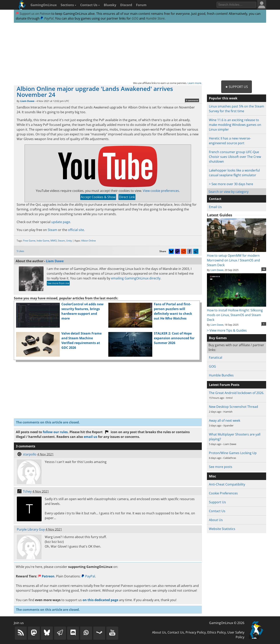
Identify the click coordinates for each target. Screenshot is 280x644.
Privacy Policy (196, 632)
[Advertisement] (140, 52)
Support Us (217, 502)
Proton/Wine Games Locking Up (233, 453)
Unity (69, 241)
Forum (141, 5)
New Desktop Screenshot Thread (233, 407)
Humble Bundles (221, 375)
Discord (126, 5)
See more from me (58, 283)
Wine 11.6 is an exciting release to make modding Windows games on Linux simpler (235, 125)
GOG (135, 18)
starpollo (30, 454)
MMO (54, 241)
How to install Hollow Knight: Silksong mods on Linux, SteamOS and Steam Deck (237, 313)
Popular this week (223, 98)
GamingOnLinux (44, 5)
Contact (215, 199)
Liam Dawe (27, 101)
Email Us (215, 207)
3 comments (192, 100)
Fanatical (216, 357)
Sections (68, 5)
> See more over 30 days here (231, 184)
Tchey (27, 491)
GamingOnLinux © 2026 (227, 623)
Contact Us (90, 5)
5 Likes (20, 251)
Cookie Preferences (223, 493)
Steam (52, 230)
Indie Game (43, 241)
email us (90, 437)
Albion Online (89, 241)
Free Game (29, 241)
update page (61, 222)
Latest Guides (220, 215)
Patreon (46, 576)
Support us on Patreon (33, 14)
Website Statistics (222, 529)
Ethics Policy (217, 632)
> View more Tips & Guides (227, 330)
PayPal (47, 18)
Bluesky (110, 5)
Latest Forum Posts (224, 385)
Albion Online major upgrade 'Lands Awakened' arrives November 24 (95, 92)
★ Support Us (237, 87)
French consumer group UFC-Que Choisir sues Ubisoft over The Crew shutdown (235, 157)
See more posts (221, 467)
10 (264, 269)
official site (76, 230)
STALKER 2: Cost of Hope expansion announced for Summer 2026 (174, 338)
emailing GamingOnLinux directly (136, 278)
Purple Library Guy (31, 529)
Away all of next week (225, 421)
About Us (216, 520)
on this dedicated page (100, 600)
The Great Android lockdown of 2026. (237, 393)
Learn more (194, 83)
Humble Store (155, 18)
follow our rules (55, 432)
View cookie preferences (161, 191)
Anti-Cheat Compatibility (227, 484)
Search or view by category (229, 192)
